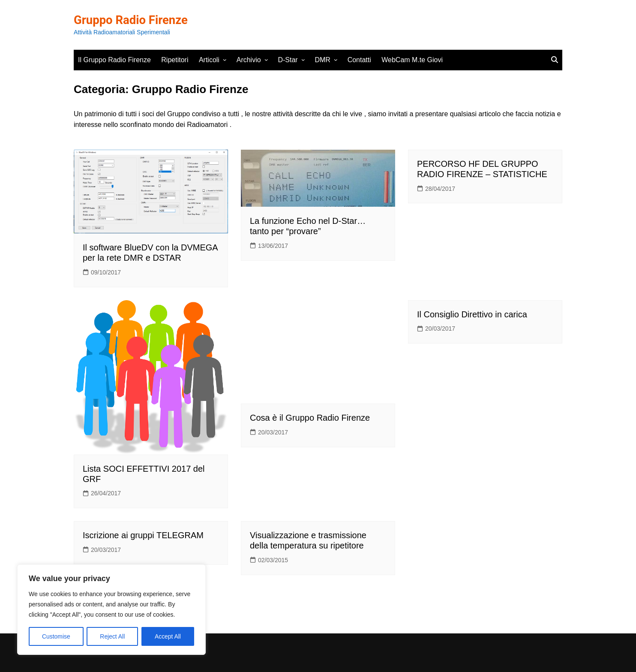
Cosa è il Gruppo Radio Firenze (310, 418)
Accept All (168, 636)
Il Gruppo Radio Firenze (114, 60)
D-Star (288, 60)
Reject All (112, 636)
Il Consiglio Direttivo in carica (472, 314)
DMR (322, 60)
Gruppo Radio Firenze (132, 20)
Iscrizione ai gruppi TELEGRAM (143, 535)
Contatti (359, 60)
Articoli (209, 60)
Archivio (249, 60)
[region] (111, 610)
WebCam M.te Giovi (412, 60)
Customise (56, 636)
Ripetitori (175, 60)
